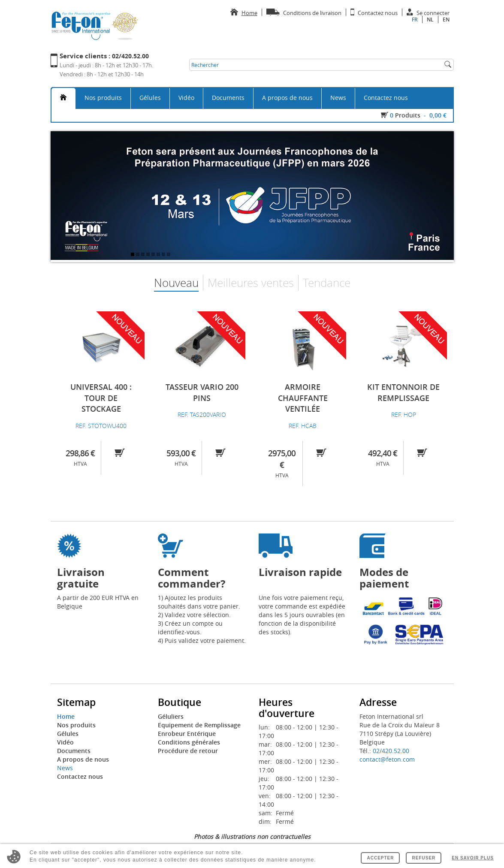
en (446, 20)
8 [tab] (169, 255)
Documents (228, 98)
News (338, 98)
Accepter (380, 858)
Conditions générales (189, 742)
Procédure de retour (188, 751)
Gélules (150, 98)
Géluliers (171, 716)
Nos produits (103, 98)
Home (66, 716)
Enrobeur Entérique (187, 734)
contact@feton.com (387, 759)
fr (415, 20)
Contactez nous (386, 98)
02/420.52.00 (391, 751)
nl (430, 20)
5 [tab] (154, 255)
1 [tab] (133, 255)
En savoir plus (473, 858)
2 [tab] (139, 255)
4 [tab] (149, 255)
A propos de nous (287, 98)
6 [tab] (159, 255)
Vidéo (186, 98)
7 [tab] (164, 255)
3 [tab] (144, 255)
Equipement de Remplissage (199, 725)
